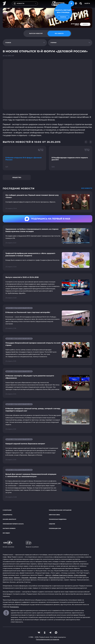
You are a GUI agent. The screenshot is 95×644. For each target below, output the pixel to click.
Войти (87, 3)
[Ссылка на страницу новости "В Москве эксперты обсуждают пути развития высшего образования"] (47, 383)
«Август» (48, 575)
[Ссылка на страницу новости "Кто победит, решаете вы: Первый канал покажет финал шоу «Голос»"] (47, 202)
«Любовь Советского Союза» (62, 575)
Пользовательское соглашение (60, 510)
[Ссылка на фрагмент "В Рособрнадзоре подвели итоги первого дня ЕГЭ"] (71, 158)
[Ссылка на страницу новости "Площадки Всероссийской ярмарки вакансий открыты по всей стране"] (47, 350)
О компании (7, 510)
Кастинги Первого (9, 528)
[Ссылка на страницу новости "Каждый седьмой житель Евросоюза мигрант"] (47, 450)
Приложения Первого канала (13, 524)
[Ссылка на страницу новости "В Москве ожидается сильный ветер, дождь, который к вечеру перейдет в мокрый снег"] (47, 417)
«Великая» (33, 577)
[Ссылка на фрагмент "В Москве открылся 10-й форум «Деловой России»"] (24, 158)
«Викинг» (17, 577)
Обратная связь (54, 515)
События (52, 524)
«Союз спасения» (80, 575)
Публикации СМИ (55, 528)
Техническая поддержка (58, 519)
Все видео (6, 533)
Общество (17, 177)
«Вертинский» (43, 577)
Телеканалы (14, 607)
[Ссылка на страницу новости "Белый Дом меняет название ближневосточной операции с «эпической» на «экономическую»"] (47, 484)
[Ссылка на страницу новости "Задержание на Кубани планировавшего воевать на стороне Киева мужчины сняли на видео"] (47, 236)
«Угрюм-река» (8, 577)
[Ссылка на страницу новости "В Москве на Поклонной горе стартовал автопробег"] (47, 318)
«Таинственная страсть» (57, 577)
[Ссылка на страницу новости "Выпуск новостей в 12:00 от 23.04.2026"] (47, 288)
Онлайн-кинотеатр (9, 519)
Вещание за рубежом (32, 544)
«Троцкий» (25, 577)
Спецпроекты (7, 515)
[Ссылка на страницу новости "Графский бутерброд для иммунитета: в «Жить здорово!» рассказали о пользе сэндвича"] (47, 260)
